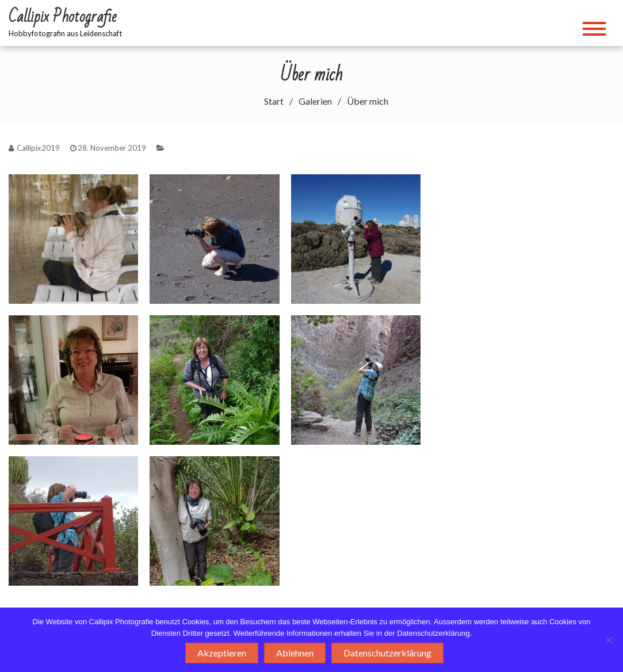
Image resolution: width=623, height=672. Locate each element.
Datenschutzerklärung (387, 653)
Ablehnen (295, 653)
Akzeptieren (222, 653)
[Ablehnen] (609, 640)
